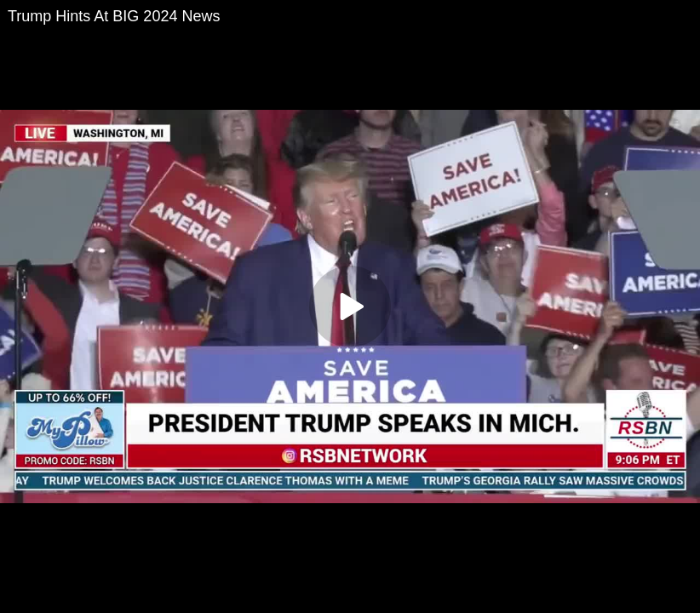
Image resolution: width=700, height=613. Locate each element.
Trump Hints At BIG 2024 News (114, 16)
